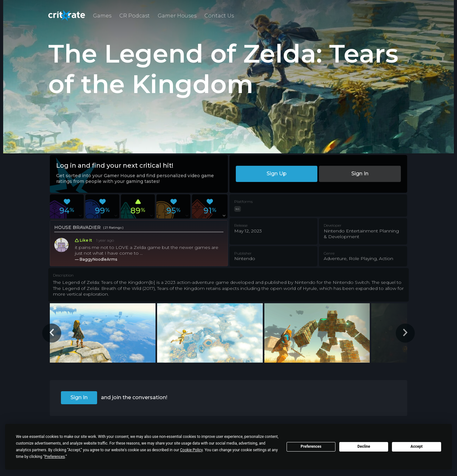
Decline (364, 446)
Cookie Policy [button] (191, 450)
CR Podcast (135, 16)
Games (102, 16)
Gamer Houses (177, 16)
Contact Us (219, 16)
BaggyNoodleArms (98, 259)
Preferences (311, 446)
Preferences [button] (55, 457)
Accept (417, 446)
